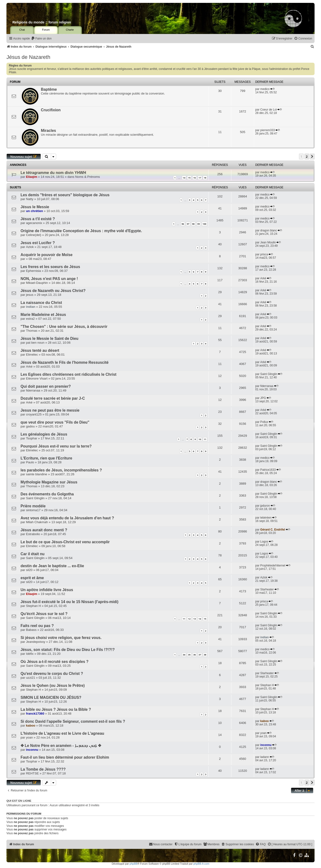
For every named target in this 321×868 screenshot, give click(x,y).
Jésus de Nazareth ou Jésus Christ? (53, 291)
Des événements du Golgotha (47, 494)
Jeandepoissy (36, 642)
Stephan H (33, 606)
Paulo (30, 462)
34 (184, 655)
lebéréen (266, 518)
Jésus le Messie (35, 207)
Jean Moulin (268, 242)
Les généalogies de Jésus (44, 434)
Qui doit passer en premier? (46, 386)
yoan (30, 737)
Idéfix (30, 654)
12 (189, 619)
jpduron (265, 506)
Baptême (49, 89)
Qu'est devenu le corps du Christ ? (52, 674)
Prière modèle (33, 506)
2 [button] (307, 157)
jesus (30, 295)
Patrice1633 (268, 470)
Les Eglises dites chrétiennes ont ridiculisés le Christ (68, 374)
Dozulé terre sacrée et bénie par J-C (53, 398)
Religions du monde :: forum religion (42, 22)
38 (205, 655)
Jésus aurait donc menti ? (44, 530)
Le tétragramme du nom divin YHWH (53, 173)
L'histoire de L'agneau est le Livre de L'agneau (62, 733)
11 (205, 439)
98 (193, 224)
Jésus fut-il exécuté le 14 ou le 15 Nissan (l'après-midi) (69, 602)
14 (184, 178)
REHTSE (33, 773)
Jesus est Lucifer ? (38, 243)
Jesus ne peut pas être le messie (50, 410)
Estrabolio (33, 534)
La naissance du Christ (41, 303)
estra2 (30, 319)
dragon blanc (269, 230)
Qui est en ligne (19, 801)
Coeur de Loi (269, 110)
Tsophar (32, 438)
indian (31, 307)
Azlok (30, 247)
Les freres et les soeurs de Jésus (50, 267)
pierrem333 (268, 130)
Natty (30, 199)
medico (265, 89)
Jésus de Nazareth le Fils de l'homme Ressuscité (65, 362)
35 (189, 655)
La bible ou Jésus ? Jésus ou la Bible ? (56, 709)
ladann (265, 757)
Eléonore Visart (37, 378)
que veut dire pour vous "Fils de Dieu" (55, 422)
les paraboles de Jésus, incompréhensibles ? (61, 470)
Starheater (267, 589)
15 (189, 178)
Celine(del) (34, 235)
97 (188, 224)
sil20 (29, 570)
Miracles (48, 131)
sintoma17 (33, 510)
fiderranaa (33, 390)
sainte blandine (37, 474)
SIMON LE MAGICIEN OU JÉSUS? (51, 697)
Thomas (32, 331)
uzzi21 (31, 678)
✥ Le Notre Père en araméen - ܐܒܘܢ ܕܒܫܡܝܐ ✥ (61, 746)
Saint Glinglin (269, 374)
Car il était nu (33, 554)
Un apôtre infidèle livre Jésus (47, 590)
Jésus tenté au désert (40, 350)
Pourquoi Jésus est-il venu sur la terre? (56, 446)
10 (200, 439)
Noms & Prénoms (88, 177)
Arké (263, 278)
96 (183, 224)
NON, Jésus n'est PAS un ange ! (49, 279)
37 (200, 655)
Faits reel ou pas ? (37, 626)
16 (195, 178)
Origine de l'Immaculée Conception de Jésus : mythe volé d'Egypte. (81, 231)
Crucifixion (51, 110)
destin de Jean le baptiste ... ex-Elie (52, 566)
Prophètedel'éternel (273, 566)
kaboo (31, 725)
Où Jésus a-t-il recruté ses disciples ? (54, 662)
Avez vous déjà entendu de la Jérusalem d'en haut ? (67, 518)
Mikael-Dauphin (37, 283)
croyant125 (34, 414)
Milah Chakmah (37, 522)
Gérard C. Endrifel (273, 530)
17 (200, 178)
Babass (31, 630)
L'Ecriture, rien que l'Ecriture (46, 458)
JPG (263, 398)
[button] (312, 157)
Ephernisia (33, 271)
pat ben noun (35, 343)
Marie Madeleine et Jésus (43, 315)
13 (195, 619)
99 (199, 224)
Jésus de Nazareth (28, 57)
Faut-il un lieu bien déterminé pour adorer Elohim (65, 757)
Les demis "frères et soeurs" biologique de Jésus (65, 195)
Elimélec (32, 355)
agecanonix (34, 223)
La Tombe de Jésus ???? (43, 769)
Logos (264, 542)
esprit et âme (32, 578)
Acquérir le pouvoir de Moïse (46, 255)
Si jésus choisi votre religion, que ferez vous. (61, 638)
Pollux (264, 422)
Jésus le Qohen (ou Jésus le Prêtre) (53, 686)
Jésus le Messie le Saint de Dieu (49, 339)
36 (195, 655)
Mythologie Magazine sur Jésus (49, 482)
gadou (30, 426)
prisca (264, 254)
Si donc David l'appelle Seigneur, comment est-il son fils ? (73, 721)
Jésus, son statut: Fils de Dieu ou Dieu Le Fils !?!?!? (68, 650)
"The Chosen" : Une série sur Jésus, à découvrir (64, 327)
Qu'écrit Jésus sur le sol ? (44, 614)
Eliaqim (32, 177)
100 (204, 224)
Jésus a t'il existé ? (38, 219)
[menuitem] (41, 39)
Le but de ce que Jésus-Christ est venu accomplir (65, 542)
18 (205, 178)
